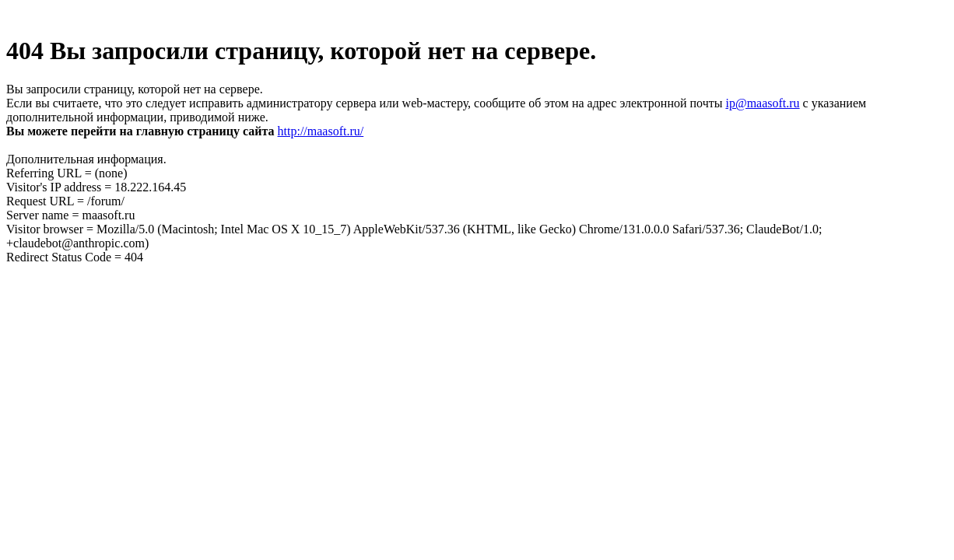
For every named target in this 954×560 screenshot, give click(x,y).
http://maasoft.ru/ (321, 131)
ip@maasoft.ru (762, 103)
